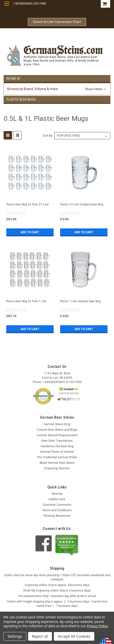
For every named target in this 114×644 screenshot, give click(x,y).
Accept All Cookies (74, 636)
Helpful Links (57, 499)
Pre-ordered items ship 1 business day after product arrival (57, 596)
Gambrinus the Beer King (57, 446)
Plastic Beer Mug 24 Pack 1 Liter (26, 301)
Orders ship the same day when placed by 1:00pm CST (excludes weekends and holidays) (57, 577)
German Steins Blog (57, 424)
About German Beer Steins (57, 463)
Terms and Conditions (57, 510)
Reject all (40, 636)
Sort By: (48, 136)
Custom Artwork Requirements (57, 435)
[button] (57, 89)
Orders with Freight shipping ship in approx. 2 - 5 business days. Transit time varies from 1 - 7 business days (57, 604)
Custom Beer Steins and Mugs (57, 430)
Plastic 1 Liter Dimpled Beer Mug (81, 301)
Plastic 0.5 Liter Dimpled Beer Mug (82, 204)
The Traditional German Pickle (57, 457)
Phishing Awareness (57, 516)
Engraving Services (57, 468)
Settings (15, 636)
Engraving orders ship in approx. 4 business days (57, 585)
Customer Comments (57, 505)
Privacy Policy (97, 626)
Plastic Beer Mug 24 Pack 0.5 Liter (28, 204)
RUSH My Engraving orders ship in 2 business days (57, 591)
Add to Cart (30, 232)
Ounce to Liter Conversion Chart (57, 22)
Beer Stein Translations (57, 441)
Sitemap (57, 494)
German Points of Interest (57, 452)
